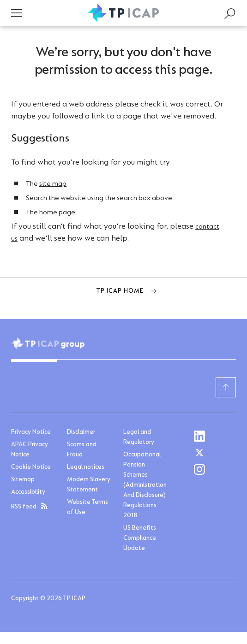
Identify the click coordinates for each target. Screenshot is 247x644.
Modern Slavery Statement (89, 485)
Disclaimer (81, 432)
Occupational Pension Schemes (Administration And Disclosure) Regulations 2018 (145, 485)
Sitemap (23, 480)
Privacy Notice (31, 432)
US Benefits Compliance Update (140, 538)
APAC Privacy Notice (30, 450)
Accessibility (28, 492)
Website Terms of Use (87, 508)
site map (53, 184)
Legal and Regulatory (139, 437)
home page (57, 213)
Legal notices (86, 467)
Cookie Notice (31, 467)
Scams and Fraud (82, 450)
